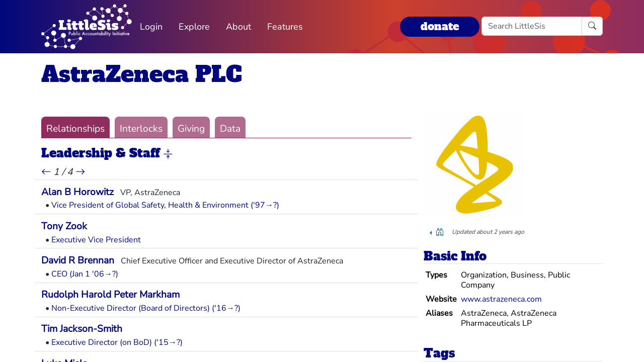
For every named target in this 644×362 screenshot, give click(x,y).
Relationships (75, 129)
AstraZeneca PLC (142, 74)
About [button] (238, 27)
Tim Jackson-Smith (82, 329)
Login (151, 27)
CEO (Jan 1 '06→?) (85, 274)
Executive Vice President (96, 240)
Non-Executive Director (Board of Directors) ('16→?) (146, 308)
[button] (168, 154)
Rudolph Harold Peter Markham (110, 295)
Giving (191, 129)
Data (230, 129)
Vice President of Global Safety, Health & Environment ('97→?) (165, 205)
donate (440, 26)
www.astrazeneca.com (501, 299)
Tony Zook (64, 226)
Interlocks (141, 129)
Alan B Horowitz (77, 192)
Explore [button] (194, 27)
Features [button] (285, 27)
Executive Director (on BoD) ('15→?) (117, 342)
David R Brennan (78, 260)
